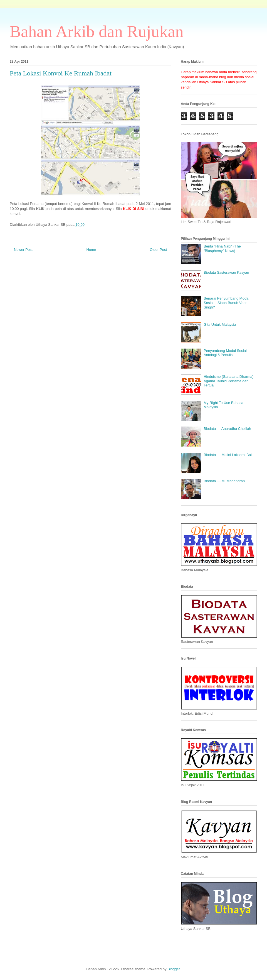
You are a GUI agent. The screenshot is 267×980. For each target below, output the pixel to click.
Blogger (174, 969)
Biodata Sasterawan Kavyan (226, 272)
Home (91, 250)
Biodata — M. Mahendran (224, 481)
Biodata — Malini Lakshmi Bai (228, 455)
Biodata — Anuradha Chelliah (227, 429)
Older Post (158, 250)
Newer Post (23, 250)
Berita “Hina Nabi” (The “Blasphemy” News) (222, 248)
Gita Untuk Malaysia (220, 324)
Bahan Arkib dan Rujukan (97, 31)
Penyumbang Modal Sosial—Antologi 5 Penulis (227, 353)
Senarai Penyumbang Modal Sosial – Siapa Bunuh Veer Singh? (226, 303)
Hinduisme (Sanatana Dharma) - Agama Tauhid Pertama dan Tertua (230, 381)
